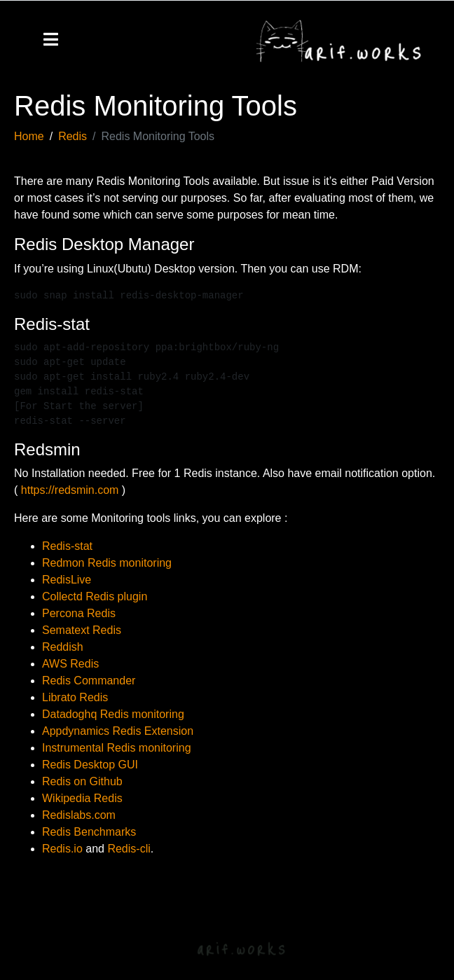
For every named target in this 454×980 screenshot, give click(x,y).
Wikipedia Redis (82, 798)
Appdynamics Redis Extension (118, 731)
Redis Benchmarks (89, 832)
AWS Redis (70, 664)
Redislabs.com (79, 815)
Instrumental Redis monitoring (117, 748)
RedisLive (67, 580)
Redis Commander (89, 681)
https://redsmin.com (70, 490)
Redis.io (62, 849)
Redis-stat (67, 546)
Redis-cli (129, 849)
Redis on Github (82, 781)
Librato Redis (75, 697)
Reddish (63, 647)
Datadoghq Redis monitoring (113, 714)
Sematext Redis (82, 630)
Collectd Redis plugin (95, 596)
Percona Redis (79, 613)
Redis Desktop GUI (90, 765)
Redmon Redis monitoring (107, 563)
